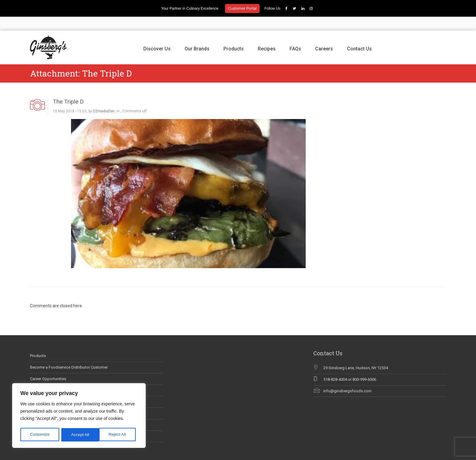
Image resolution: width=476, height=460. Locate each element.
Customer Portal (242, 8)
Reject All (80, 435)
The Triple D (68, 88)
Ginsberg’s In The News (51, 377)
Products (234, 35)
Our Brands (197, 35)
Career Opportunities (48, 365)
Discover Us (157, 35)
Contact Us (359, 35)
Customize (40, 435)
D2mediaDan (104, 98)
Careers (324, 35)
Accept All (119, 435)
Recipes (267, 35)
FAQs (295, 35)
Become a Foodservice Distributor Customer (69, 354)
